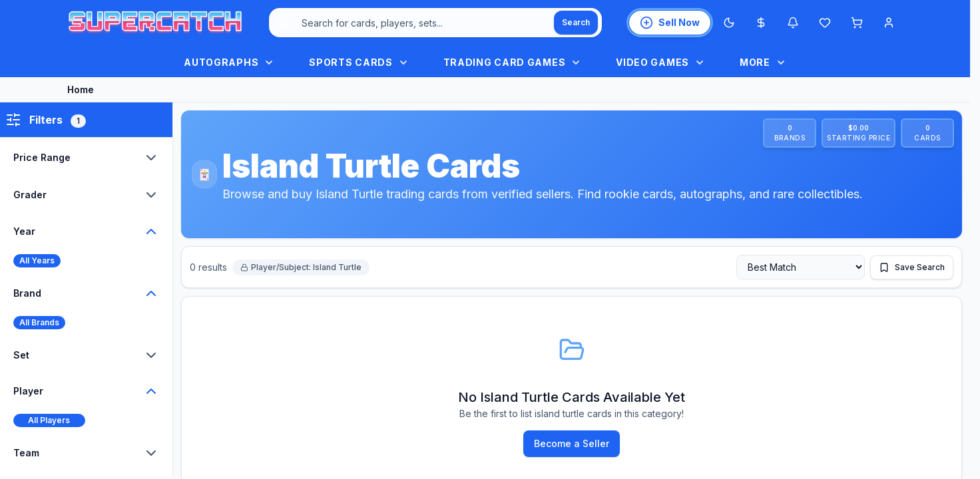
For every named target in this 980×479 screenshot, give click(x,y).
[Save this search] (912, 267)
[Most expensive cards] (761, 23)
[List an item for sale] (670, 23)
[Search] (576, 23)
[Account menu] (889, 23)
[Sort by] (801, 267)
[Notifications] (793, 23)
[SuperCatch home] (155, 23)
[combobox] (435, 23)
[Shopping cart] (857, 23)
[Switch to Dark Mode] (729, 23)
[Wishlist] (825, 23)
